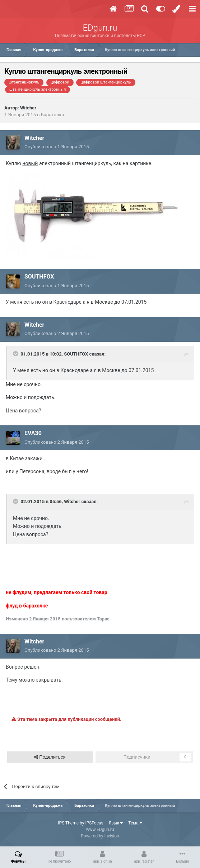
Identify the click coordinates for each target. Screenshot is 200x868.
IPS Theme (68, 823)
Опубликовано (57, 147)
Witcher (28, 108)
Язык (116, 823)
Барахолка (53, 115)
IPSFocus (94, 823)
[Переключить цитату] (16, 354)
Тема (135, 823)
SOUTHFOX (39, 277)
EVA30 (33, 433)
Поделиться (50, 757)
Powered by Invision (100, 836)
